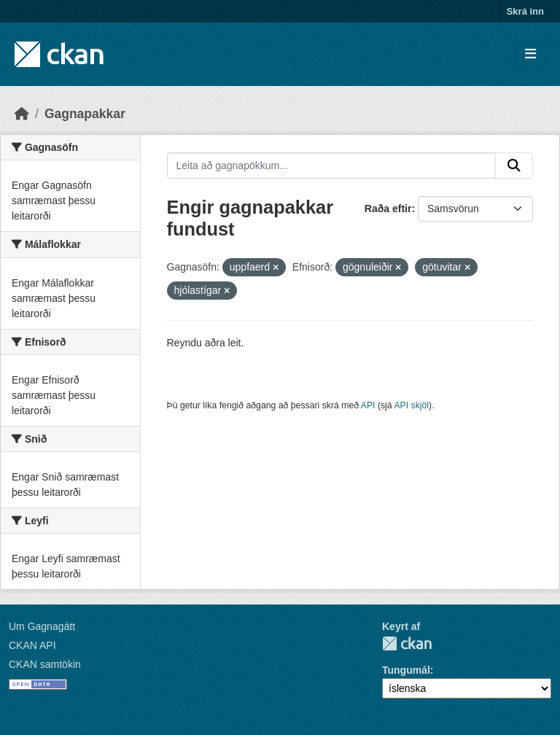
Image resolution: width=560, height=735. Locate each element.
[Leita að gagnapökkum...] (332, 166)
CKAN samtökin (45, 664)
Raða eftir (388, 209)
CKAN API (32, 645)
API (368, 405)
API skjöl (411, 405)
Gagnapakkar (85, 114)
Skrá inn (525, 11)
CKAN (407, 643)
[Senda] (514, 166)
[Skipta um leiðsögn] (530, 54)
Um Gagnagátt (42, 626)
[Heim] (22, 114)
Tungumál (406, 670)
